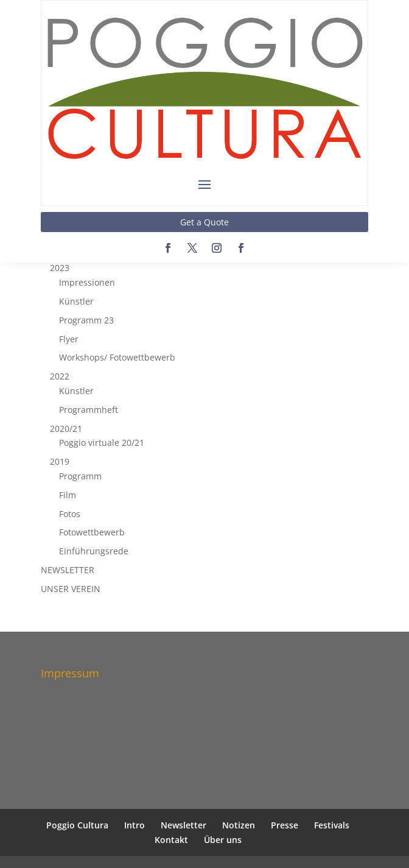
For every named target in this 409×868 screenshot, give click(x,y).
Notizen (239, 825)
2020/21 (66, 429)
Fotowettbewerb (92, 532)
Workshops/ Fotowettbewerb (117, 357)
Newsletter (184, 825)
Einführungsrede (94, 551)
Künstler (76, 301)
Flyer (69, 339)
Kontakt (171, 840)
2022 (60, 376)
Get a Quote (204, 222)
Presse (285, 825)
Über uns (223, 840)
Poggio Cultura (77, 825)
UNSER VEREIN (71, 589)
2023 (60, 268)
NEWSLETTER (68, 570)
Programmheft (89, 410)
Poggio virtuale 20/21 (102, 443)
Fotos (70, 514)
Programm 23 (86, 320)
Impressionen (87, 282)
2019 (60, 461)
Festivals (332, 825)
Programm (80, 476)
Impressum (70, 673)
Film (68, 495)
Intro (135, 825)
